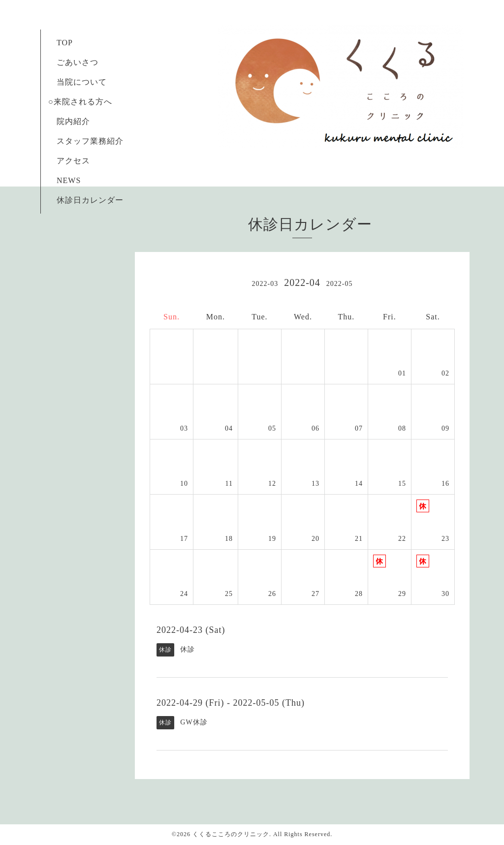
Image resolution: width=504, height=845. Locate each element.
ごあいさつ (73, 62)
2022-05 (340, 284)
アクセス (73, 161)
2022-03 (265, 284)
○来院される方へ (84, 102)
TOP (64, 43)
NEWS (69, 180)
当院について (82, 82)
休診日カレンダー (90, 200)
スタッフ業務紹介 (86, 141)
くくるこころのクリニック (231, 834)
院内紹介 (73, 121)
